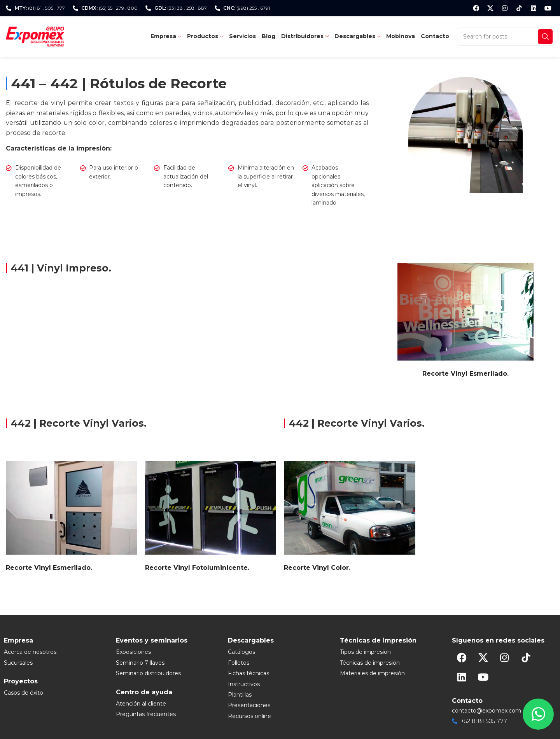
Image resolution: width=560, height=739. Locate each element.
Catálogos (241, 652)
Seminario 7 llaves (140, 663)
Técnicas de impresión (370, 663)
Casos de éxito (24, 693)
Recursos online (249, 716)
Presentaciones (249, 705)
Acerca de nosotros (30, 652)
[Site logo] (35, 36)
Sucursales (18, 663)
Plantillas (240, 695)
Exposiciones (133, 652)
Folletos (239, 663)
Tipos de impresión (365, 652)
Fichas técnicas (248, 673)
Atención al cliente (141, 704)
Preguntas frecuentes (146, 714)
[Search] (506, 37)
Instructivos (244, 684)
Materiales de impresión (372, 673)
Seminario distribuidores (148, 673)
